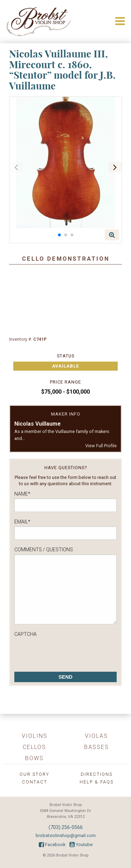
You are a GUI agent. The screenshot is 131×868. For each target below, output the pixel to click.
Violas (96, 736)
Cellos (34, 747)
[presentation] (67, 653)
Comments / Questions (44, 550)
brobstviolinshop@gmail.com (66, 835)
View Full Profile (101, 446)
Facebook (52, 845)
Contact (35, 782)
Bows (34, 758)
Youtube (81, 845)
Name (22, 494)
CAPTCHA (26, 634)
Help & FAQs (97, 782)
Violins (35, 736)
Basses (97, 747)
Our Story (34, 774)
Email (22, 522)
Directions (97, 774)
